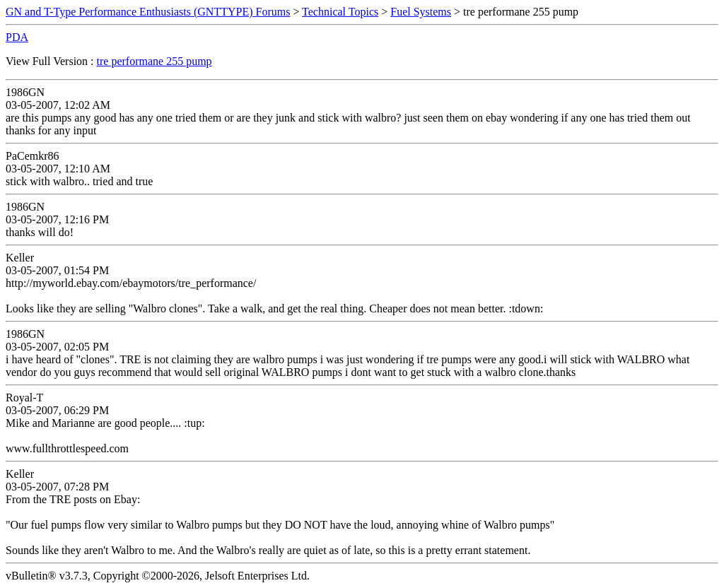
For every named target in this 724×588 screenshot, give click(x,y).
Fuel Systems (421, 12)
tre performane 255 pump (154, 61)
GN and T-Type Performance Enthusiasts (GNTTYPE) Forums (148, 12)
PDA (17, 37)
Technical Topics (340, 12)
